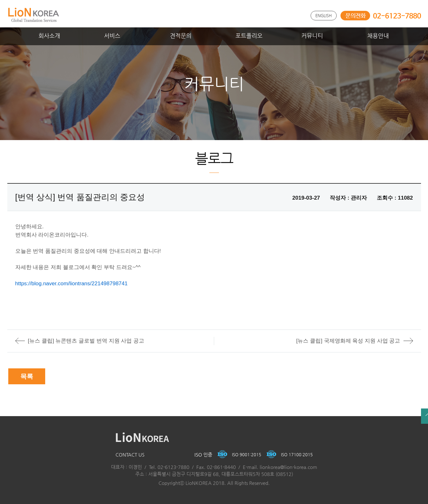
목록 (27, 376)
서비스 (112, 35)
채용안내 (378, 35)
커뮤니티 (312, 35)
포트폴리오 (249, 35)
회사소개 (49, 35)
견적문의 (181, 35)
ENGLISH (323, 15)
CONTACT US (130, 454)
